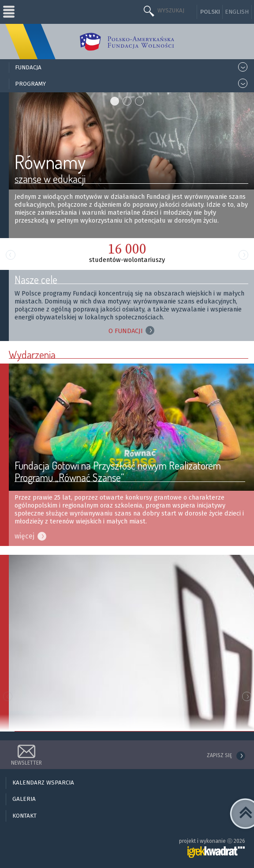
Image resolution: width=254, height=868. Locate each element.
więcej (24, 536)
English (237, 12)
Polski (210, 12)
